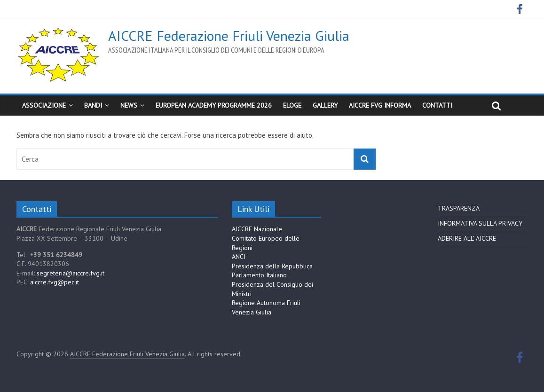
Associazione (44, 105)
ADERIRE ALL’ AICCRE (467, 238)
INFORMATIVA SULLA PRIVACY (480, 223)
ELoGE (292, 105)
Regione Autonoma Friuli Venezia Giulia (266, 307)
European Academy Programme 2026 (214, 105)
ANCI (239, 257)
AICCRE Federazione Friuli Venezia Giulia (229, 35)
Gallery (325, 105)
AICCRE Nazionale (257, 229)
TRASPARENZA (459, 208)
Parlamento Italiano (259, 275)
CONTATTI (437, 105)
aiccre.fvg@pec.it (55, 282)
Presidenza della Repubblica (272, 266)
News (129, 105)
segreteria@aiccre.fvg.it (71, 273)
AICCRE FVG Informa (380, 105)
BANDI (93, 105)
